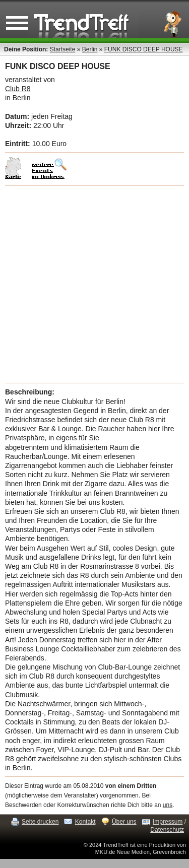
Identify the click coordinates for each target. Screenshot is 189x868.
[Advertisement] (94, 284)
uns (168, 805)
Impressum (168, 822)
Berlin (90, 49)
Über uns (124, 822)
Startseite (63, 49)
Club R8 (18, 89)
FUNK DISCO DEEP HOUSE (144, 49)
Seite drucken (40, 822)
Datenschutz (167, 830)
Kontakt (85, 822)
